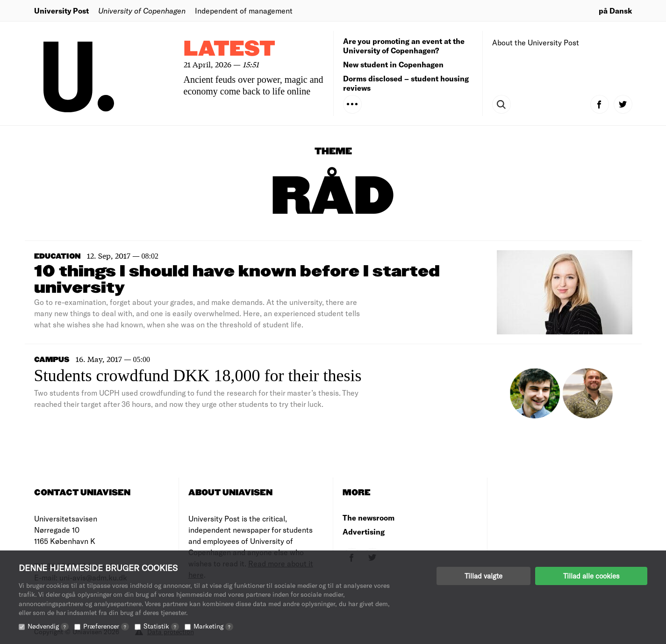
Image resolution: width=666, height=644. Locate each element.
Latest (229, 49)
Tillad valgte (483, 576)
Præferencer (106, 626)
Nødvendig (48, 626)
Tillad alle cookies (591, 576)
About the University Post (536, 42)
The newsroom (369, 517)
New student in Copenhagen (393, 64)
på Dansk (616, 11)
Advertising (364, 532)
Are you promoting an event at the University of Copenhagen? (404, 46)
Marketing (213, 626)
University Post (61, 11)
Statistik (161, 626)
